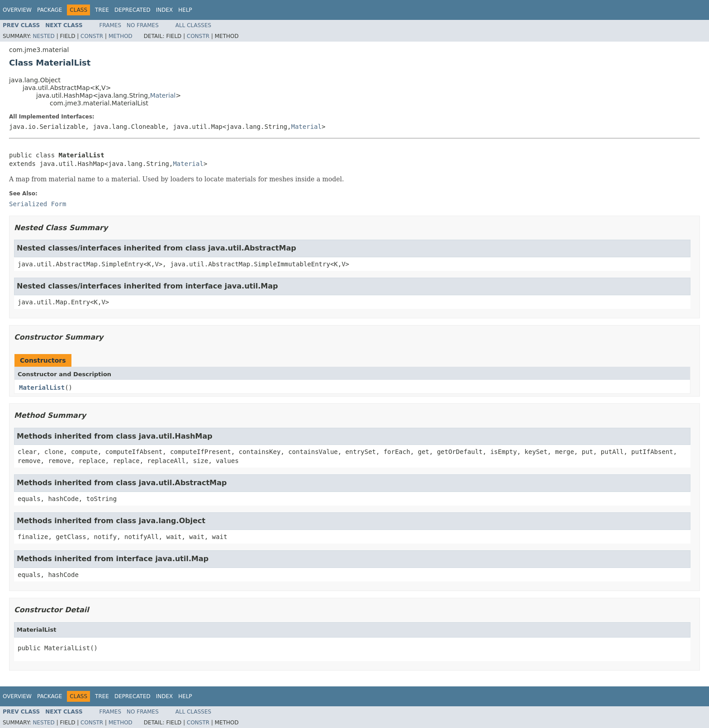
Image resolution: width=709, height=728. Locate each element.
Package (50, 10)
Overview (17, 10)
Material (163, 95)
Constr (92, 36)
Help (185, 10)
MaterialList (42, 388)
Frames (111, 25)
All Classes (193, 25)
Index (165, 10)
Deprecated (132, 10)
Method (121, 36)
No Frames (143, 25)
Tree (102, 10)
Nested (43, 36)
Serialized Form (38, 204)
